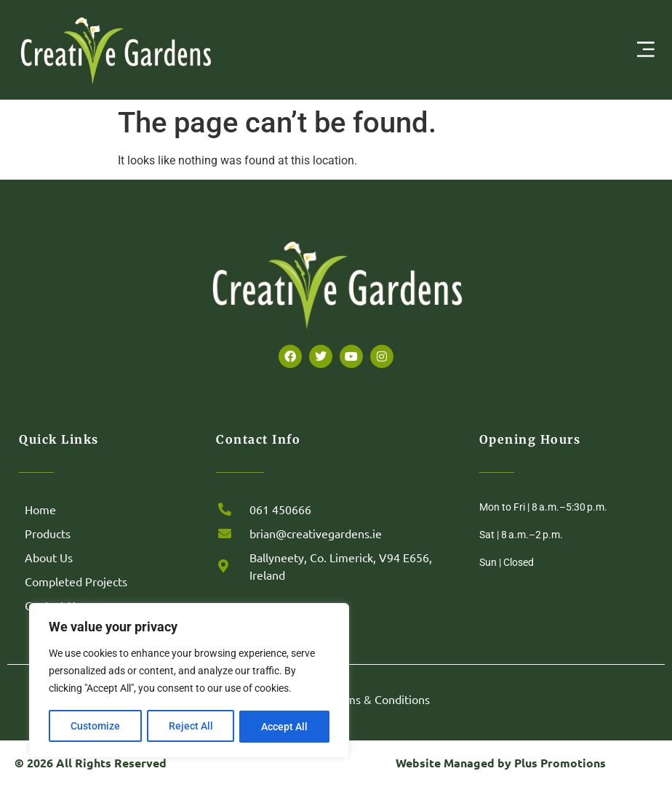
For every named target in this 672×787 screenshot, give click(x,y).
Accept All (285, 727)
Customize (95, 727)
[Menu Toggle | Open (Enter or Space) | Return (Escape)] (646, 49)
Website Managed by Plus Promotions (501, 763)
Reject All (191, 727)
